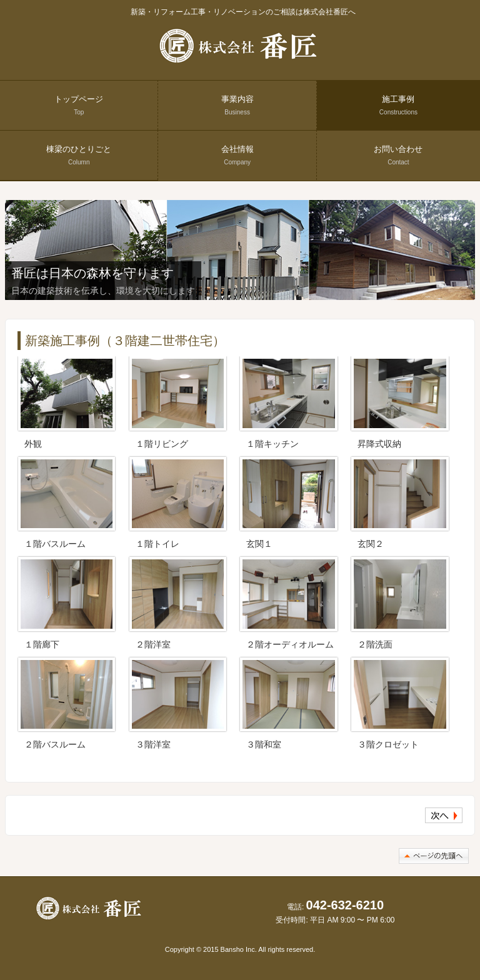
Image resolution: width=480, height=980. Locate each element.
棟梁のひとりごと (79, 155)
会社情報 (237, 155)
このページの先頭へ (434, 856)
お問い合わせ (398, 155)
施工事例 (398, 105)
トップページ (79, 105)
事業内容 (237, 105)
